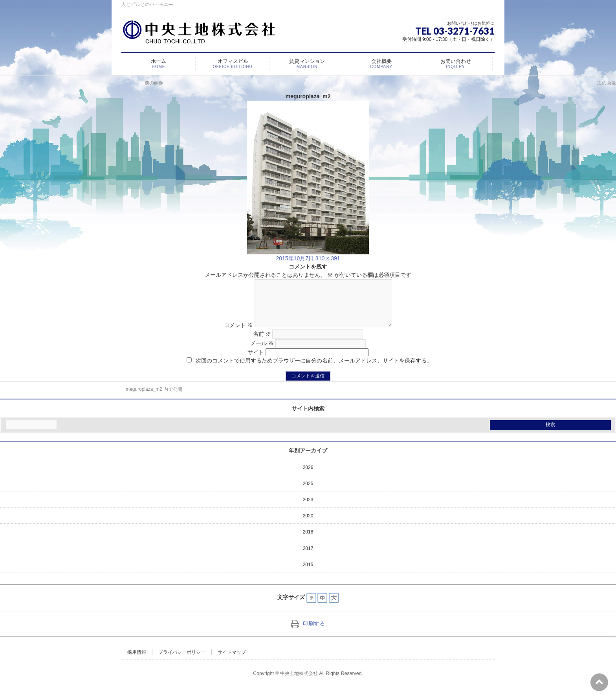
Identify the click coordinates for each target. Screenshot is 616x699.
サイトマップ (232, 662)
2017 (308, 558)
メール (262, 353)
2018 (308, 541)
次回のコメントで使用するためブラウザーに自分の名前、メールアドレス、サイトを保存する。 (314, 370)
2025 (308, 493)
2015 (308, 574)
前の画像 (154, 83)
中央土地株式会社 (299, 683)
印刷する (308, 633)
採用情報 (137, 662)
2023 (308, 509)
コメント (232, 335)
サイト (256, 362)
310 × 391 (328, 258)
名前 (262, 343)
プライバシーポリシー (182, 662)
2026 (308, 477)
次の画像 (607, 83)
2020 (308, 525)
